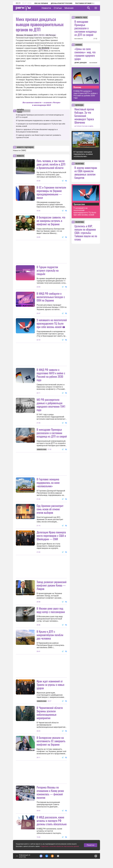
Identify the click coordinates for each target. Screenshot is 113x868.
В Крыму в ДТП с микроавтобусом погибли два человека (50, 635)
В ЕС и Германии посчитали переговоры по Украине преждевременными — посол (51, 192)
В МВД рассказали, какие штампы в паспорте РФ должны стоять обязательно (52, 821)
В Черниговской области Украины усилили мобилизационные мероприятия (50, 713)
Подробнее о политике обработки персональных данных (60, 846)
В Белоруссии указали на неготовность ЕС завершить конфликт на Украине (51, 741)
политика (80, 164)
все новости (79, 39)
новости (20, 156)
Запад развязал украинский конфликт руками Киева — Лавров (52, 585)
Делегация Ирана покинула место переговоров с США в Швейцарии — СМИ (51, 536)
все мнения (93, 63)
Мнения (69, 8)
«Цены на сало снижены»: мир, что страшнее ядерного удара (85, 54)
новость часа (81, 17)
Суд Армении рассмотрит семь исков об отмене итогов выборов (50, 509)
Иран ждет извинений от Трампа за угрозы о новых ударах (50, 685)
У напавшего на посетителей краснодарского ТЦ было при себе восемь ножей (52, 323)
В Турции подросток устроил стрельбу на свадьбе (48, 270)
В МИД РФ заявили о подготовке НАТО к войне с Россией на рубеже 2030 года (51, 375)
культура (79, 105)
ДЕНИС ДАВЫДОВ (81, 63)
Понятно (91, 845)
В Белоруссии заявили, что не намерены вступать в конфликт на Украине (51, 221)
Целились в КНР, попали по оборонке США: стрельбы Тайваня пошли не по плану (86, 233)
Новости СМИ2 (20, 150)
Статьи (58, 8)
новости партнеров (25, 147)
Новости (46, 8)
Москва (20, 35)
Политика (77, 87)
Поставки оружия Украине (87, 3)
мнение (79, 45)
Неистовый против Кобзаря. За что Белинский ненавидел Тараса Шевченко (84, 116)
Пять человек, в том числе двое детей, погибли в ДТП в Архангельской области (51, 164)
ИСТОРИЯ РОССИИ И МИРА (84, 126)
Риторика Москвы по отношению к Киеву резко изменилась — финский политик (50, 792)
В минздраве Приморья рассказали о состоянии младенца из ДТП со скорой (52, 433)
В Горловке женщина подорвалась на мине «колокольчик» (39, 120)
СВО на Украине (41, 3)
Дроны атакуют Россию (62, 3)
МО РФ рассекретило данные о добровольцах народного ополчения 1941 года (51, 405)
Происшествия (79, 204)
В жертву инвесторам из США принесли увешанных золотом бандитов (86, 173)
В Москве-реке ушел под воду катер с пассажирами (51, 610)
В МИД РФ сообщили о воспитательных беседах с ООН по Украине (51, 297)
